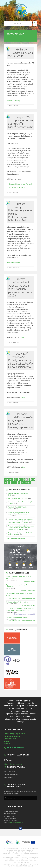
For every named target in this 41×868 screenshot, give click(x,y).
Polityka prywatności (16, 748)
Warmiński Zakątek (30, 582)
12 (12, 483)
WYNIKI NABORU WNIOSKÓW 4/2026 (18, 617)
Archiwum (7, 744)
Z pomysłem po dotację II (12, 736)
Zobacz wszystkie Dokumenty (15, 538)
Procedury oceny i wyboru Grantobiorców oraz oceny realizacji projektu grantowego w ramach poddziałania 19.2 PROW (21, 521)
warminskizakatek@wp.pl (15, 823)
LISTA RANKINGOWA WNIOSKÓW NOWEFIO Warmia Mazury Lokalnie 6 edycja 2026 (20, 610)
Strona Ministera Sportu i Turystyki (21, 184)
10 (6, 483)
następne (28, 483)
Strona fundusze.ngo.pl (17, 187)
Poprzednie (8, 480)
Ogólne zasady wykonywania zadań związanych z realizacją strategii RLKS (19, 514)
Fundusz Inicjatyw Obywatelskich (25, 614)
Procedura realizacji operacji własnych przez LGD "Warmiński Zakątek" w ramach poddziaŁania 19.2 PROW (21, 528)
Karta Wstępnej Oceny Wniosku (18, 498)
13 (16, 483)
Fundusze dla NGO (10, 739)
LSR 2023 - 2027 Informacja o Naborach (23, 599)
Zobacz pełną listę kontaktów (13, 764)
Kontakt (6, 741)
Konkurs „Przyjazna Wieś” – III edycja (17, 602)
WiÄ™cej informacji (14, 101)
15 (22, 483)
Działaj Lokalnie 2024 (29, 590)
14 (19, 483)
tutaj (23, 337)
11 (9, 483)
